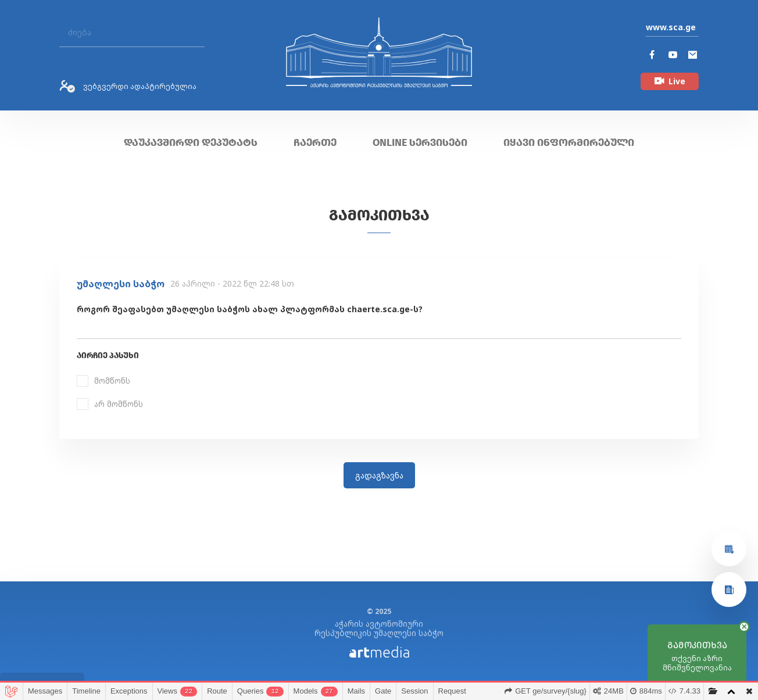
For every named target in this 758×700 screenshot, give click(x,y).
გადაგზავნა (379, 475)
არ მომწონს (119, 404)
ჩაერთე (315, 142)
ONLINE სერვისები (420, 142)
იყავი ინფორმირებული (569, 142)
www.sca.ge (671, 27)
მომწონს (112, 381)
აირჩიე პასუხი (108, 356)
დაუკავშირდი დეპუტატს (191, 142)
